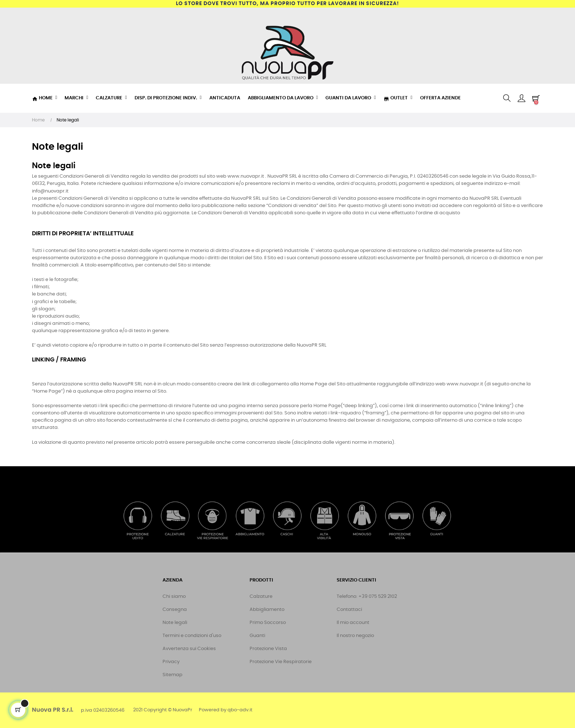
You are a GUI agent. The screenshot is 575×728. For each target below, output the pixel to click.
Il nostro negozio (355, 636)
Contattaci (349, 610)
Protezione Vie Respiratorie (281, 662)
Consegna (175, 610)
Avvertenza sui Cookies (189, 649)
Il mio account (353, 623)
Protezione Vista (268, 649)
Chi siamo (174, 597)
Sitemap (172, 675)
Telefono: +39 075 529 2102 (367, 597)
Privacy (171, 662)
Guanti (257, 636)
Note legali (175, 623)
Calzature (261, 597)
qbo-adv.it (240, 710)
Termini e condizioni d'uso (192, 636)
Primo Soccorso (268, 623)
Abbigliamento (267, 610)
